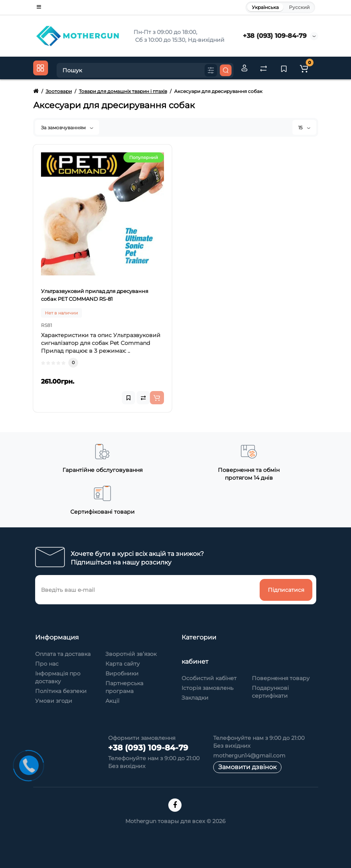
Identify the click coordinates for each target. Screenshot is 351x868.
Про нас (47, 664)
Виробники (122, 673)
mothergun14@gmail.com (249, 755)
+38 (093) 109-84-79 (275, 36)
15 (304, 128)
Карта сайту (123, 664)
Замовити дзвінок (247, 767)
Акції (112, 701)
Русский (299, 7)
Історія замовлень (208, 688)
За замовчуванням (67, 128)
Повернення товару (281, 678)
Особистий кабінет (209, 678)
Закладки (195, 698)
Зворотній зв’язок (131, 654)
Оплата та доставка (63, 654)
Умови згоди (54, 701)
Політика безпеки (61, 691)
